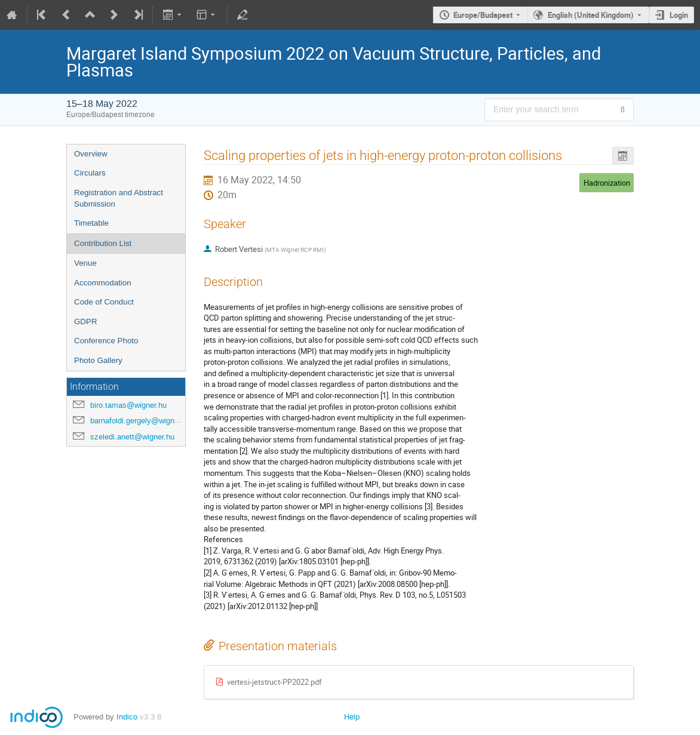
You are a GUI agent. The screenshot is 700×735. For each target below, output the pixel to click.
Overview (91, 154)
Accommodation (103, 283)
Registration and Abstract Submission (119, 198)
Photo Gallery (98, 360)
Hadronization (607, 183)
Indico (127, 717)
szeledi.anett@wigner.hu (132, 437)
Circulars (90, 173)
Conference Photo (106, 341)
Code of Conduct (104, 302)
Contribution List (103, 243)
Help (352, 717)
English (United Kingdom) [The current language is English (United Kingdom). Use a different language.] (591, 15)
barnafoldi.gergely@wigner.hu (141, 421)
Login (679, 15)
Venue (85, 263)
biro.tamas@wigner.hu (128, 405)
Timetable (91, 223)
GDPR (86, 322)
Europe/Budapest (483, 15)
